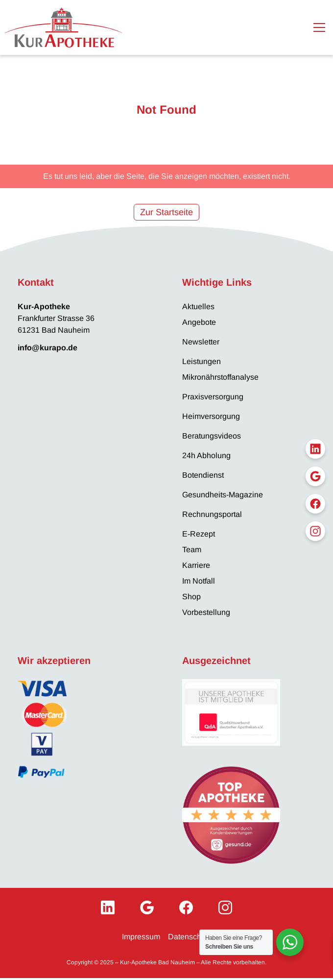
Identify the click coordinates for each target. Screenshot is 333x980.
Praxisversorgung (213, 397)
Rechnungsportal (212, 514)
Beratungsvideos (212, 436)
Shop (191, 597)
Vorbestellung (206, 612)
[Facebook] (186, 907)
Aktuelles (198, 306)
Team (192, 550)
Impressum (141, 937)
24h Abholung (206, 455)
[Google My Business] (147, 907)
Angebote (199, 322)
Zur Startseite (166, 212)
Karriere (196, 565)
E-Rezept (199, 534)
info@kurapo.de (48, 348)
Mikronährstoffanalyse (220, 377)
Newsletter (201, 342)
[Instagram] (225, 907)
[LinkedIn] (108, 907)
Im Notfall (199, 581)
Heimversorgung (211, 416)
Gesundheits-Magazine (223, 495)
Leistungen (202, 361)
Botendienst (203, 475)
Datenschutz (190, 937)
